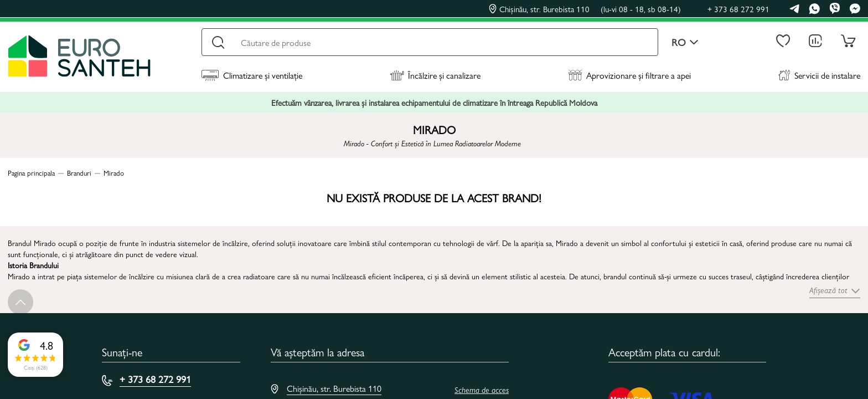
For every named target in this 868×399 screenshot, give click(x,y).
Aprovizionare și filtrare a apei (629, 75)
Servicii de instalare (819, 75)
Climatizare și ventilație (252, 75)
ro (685, 42)
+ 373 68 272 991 (738, 9)
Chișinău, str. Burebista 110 (585, 9)
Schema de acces (482, 389)
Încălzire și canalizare (435, 75)
